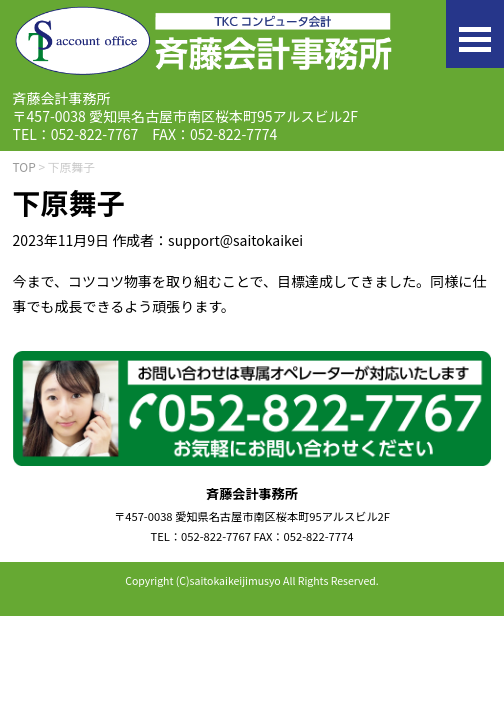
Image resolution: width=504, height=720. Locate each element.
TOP (24, 166)
